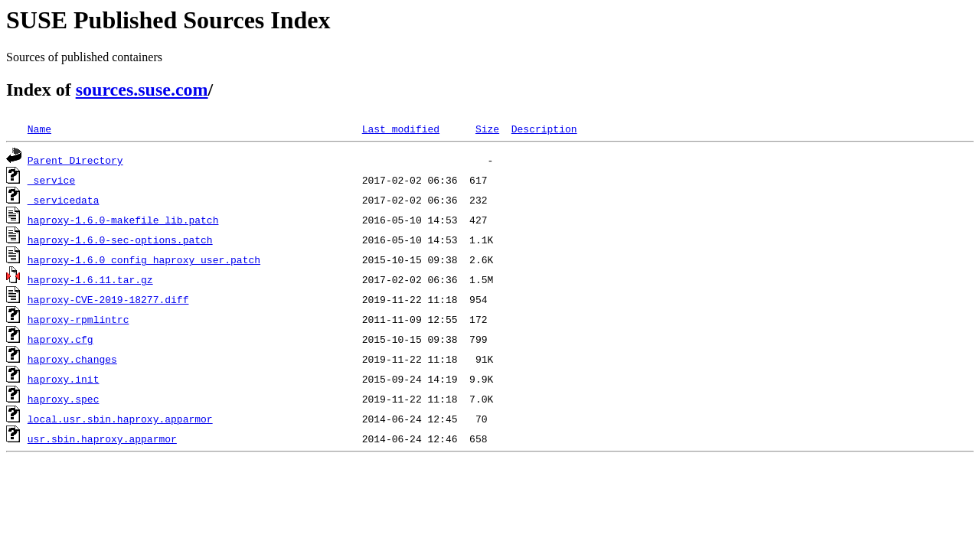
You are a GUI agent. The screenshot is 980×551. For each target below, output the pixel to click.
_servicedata (64, 200)
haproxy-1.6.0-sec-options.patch (120, 240)
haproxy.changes (72, 359)
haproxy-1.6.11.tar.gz (90, 279)
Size (487, 129)
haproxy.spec (64, 399)
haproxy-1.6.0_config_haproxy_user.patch (144, 259)
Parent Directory (75, 160)
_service (51, 180)
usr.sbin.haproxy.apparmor (102, 439)
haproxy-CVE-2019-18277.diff (108, 299)
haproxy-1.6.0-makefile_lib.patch (123, 220)
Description (544, 129)
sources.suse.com (142, 90)
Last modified (401, 129)
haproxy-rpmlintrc (78, 319)
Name (39, 129)
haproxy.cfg (60, 339)
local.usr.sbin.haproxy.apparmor (120, 419)
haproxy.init (64, 379)
